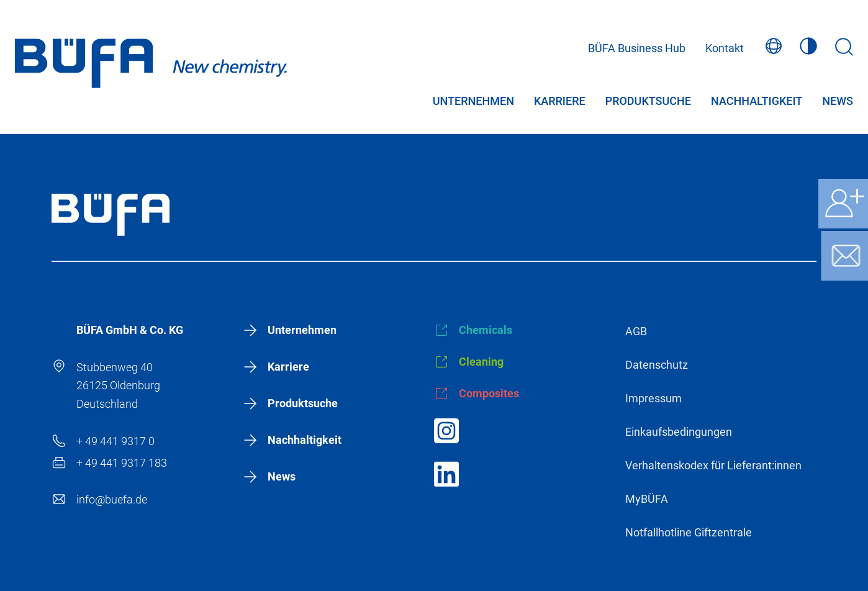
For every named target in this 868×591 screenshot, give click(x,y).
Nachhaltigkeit (757, 103)
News (838, 103)
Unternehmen (473, 103)
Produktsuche (648, 103)
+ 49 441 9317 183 (122, 463)
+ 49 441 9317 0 (115, 441)
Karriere (560, 103)
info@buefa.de (112, 499)
